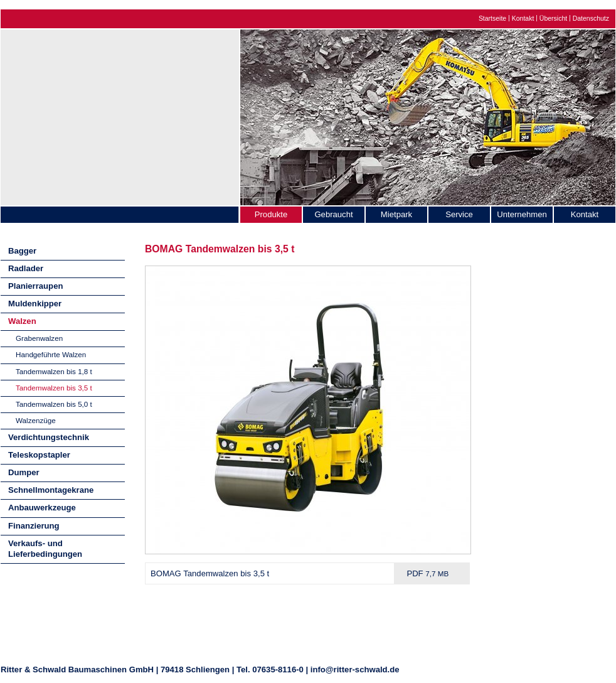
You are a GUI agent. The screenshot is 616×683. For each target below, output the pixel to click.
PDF (427, 573)
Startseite (492, 19)
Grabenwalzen (39, 338)
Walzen (22, 321)
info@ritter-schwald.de (355, 670)
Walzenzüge (36, 420)
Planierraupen (35, 286)
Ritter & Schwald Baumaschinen (120, 114)
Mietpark (396, 214)
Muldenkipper (35, 304)
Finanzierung (34, 526)
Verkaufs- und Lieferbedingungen (45, 549)
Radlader (26, 268)
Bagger (22, 251)
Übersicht (553, 19)
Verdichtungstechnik (49, 437)
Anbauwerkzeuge (42, 508)
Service (459, 214)
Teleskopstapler (39, 455)
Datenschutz (591, 19)
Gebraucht (333, 214)
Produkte (271, 214)
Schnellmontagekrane (51, 490)
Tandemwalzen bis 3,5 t (54, 388)
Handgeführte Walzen (51, 354)
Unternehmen (522, 214)
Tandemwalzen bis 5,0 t (54, 404)
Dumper (24, 472)
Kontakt (523, 19)
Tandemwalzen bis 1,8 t (54, 371)
